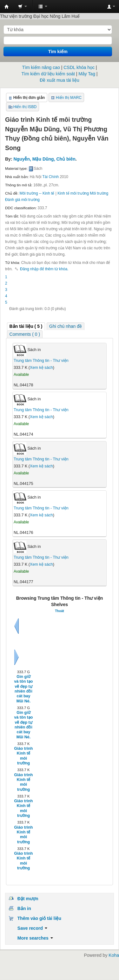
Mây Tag (87, 74)
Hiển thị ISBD (25, 107)
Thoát (60, 611)
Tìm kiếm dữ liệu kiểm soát (48, 74)
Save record (32, 928)
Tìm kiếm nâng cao (41, 67)
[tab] (26, 326)
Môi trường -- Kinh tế (37, 193)
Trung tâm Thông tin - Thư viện (7, 7)
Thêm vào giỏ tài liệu (39, 918)
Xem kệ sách (41, 368)
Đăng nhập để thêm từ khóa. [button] (44, 269)
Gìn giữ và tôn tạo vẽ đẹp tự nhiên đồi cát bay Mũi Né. (24, 689)
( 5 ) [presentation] (26, 326)
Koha (114, 955)
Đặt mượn (28, 899)
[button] (23, 6)
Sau (17, 626)
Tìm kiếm (58, 52)
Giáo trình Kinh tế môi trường (24, 756)
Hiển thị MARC (69, 98)
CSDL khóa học (79, 67)
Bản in (24, 908)
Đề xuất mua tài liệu (59, 80)
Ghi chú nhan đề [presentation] (66, 326)
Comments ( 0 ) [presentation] (25, 334)
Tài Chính (51, 177)
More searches (35, 938)
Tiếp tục (17, 657)
